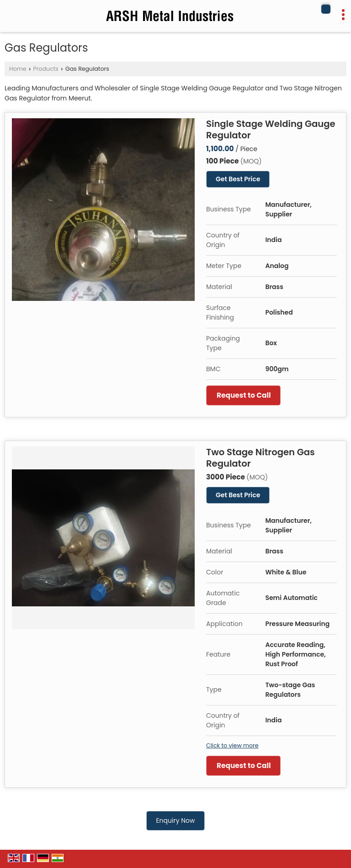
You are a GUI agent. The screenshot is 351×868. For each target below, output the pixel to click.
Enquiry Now (175, 821)
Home (18, 69)
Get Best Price (238, 179)
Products (46, 69)
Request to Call (244, 395)
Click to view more (232, 745)
